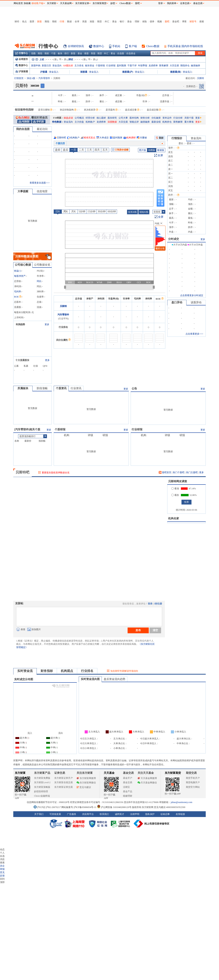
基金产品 (128, 791)
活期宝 (126, 787)
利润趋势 (20, 324)
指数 (33, 53)
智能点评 (134, 122)
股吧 (167, 22)
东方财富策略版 (42, 787)
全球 (77, 22)
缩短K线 (144, 212)
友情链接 (180, 814)
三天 (89, 150)
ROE (18, 297)
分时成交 (174, 239)
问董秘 (143, 138)
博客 (184, 22)
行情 (62, 22)
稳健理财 (128, 796)
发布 (138, 630)
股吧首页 (165, 472)
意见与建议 (84, 787)
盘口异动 (177, 302)
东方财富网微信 (86, 783)
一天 (74, 150)
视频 (160, 22)
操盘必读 (68, 118)
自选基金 (131, 53)
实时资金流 (25, 671)
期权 (54, 22)
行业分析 (178, 118)
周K (66, 212)
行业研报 (111, 66)
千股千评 (132, 66)
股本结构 (134, 118)
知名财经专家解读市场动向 (124, 671)
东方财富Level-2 (42, 782)
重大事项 (189, 122)
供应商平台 (88, 814)
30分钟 (102, 212)
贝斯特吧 (61, 138)
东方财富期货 (173, 773)
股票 (32, 22)
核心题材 (101, 118)
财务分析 (145, 118)
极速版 (161, 150)
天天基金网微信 (147, 783)
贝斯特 (63, 306)
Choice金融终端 (42, 796)
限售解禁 (164, 66)
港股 (92, 22)
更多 (198, 118)
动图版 (152, 150)
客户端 (133, 46)
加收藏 (27, 3)
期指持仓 (185, 66)
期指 (47, 22)
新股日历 (46, 66)
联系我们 (104, 814)
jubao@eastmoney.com (181, 802)
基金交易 (128, 782)
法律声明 (135, 814)
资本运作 (167, 118)
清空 (155, 630)
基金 (130, 22)
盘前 (58, 150)
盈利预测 (121, 66)
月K (74, 212)
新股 (39, 22)
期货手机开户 (193, 778)
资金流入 (54, 72)
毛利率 (18, 292)
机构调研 (131, 138)
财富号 (193, 22)
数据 (69, 22)
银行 (122, 22)
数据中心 (99, 46)
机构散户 (90, 122)
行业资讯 (76, 388)
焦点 (24, 22)
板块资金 (90, 66)
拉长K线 (132, 212)
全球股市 (22, 59)
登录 (150, 604)
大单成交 (104, 138)
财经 (17, 22)
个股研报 (100, 66)
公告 (134, 389)
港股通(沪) (128, 72)
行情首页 (19, 78)
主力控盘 (79, 122)
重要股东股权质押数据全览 (56, 473)
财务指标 (47, 671)
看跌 (175, 495)
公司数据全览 (42, 265)
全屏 (160, 155)
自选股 (121, 53)
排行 (67, 53)
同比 (39, 281)
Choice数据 (153, 46)
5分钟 (82, 212)
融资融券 (196, 66)
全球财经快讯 (76, 46)
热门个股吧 (179, 472)
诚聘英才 (120, 814)
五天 (105, 150)
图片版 (143, 150)
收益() (18, 271)
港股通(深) (176, 72)
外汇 (107, 22)
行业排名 (87, 671)
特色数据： (58, 122)
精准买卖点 (89, 138)
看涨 (175, 489)
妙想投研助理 (41, 791)
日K (58, 212)
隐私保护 (150, 814)
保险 (145, 22)
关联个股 (189, 118)
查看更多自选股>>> (40, 183)
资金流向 (57, 66)
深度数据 (112, 122)
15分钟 (91, 212)
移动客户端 (37, 3)
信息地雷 (42, 191)
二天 (81, 150)
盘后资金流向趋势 (115, 679)
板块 (60, 53)
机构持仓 (167, 122)
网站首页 (18, 3)
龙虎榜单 (153, 66)
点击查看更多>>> (194, 334)
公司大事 (123, 118)
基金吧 (176, 22)
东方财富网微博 (86, 778)
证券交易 (185, 3)
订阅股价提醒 (120, 150)
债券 (152, 22)
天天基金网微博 (147, 778)
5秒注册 (158, 604)
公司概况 (79, 118)
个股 (53, 53)
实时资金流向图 (90, 679)
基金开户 (128, 778)
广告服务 (72, 814)
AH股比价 (68, 66)
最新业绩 (156, 122)
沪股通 (44, 72)
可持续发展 (55, 814)
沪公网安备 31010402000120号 (114, 807)
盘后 (66, 150)
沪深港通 (22, 71)
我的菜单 (172, 3)
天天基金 (109, 773)
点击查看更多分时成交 (192, 295)
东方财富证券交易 (64, 787)
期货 (99, 22)
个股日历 (60, 143)
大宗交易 (174, 66)
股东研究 (112, 118)
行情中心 (22, 53)
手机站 (116, 46)
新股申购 (36, 66)
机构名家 (174, 518)
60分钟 (112, 212)
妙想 (113, 3)
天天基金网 (66, 3)
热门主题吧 (192, 472)
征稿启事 (165, 814)
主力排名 (79, 66)
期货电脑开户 (193, 782)
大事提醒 (23, 191)
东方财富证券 (82, 3)
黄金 (115, 22)
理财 (137, 22)
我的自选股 (23, 129)
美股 (84, 22)
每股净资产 (20, 276)
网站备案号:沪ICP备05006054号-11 (79, 807)
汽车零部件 (44, 78)
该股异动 (196, 302)
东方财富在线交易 (64, 782)
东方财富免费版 (42, 778)
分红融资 (156, 118)
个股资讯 (61, 388)
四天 (97, 150)
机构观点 (67, 671)
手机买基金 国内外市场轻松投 (185, 46)
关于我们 (39, 814)
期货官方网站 (193, 787)
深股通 (84, 72)
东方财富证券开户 (64, 778)
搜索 (202, 22)
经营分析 (90, 118)
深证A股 (31, 78)
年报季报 (143, 66)
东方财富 (20, 773)
